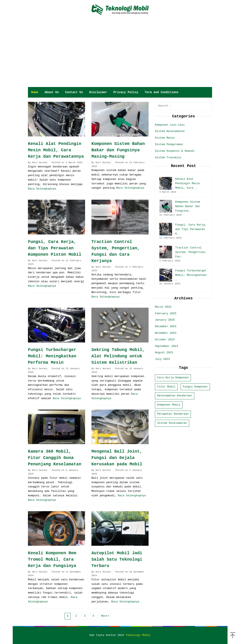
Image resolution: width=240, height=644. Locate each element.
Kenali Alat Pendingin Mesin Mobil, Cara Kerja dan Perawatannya (56, 150)
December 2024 (166, 326)
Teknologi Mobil (138, 635)
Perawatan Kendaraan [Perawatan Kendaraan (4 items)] (173, 414)
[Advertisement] (120, 55)
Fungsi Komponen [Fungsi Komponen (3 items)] (195, 387)
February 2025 (166, 314)
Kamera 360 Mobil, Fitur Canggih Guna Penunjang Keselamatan (55, 458)
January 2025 (165, 320)
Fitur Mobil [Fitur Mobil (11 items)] (166, 387)
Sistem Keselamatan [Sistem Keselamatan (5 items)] (172, 423)
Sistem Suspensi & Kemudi (175, 151)
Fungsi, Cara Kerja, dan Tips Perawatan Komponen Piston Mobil (55, 248)
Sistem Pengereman (169, 144)
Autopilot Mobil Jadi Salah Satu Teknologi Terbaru (117, 559)
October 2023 (165, 340)
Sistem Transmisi (168, 158)
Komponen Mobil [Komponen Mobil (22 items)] (169, 405)
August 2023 (164, 353)
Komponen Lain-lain (170, 125)
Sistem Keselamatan (170, 131)
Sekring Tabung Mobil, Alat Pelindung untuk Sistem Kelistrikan (118, 356)
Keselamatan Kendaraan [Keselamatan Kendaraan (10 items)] (175, 396)
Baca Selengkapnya (42, 189)
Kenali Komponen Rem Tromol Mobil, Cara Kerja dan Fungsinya (52, 559)
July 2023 (162, 359)
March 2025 (163, 307)
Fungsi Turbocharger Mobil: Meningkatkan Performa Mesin (52, 356)
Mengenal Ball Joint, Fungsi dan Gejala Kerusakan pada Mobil (117, 458)
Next (105, 616)
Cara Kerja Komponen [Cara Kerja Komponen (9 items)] (173, 378)
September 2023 (166, 346)
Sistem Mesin (165, 138)
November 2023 (166, 333)
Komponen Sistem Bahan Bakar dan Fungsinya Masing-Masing (118, 150)
